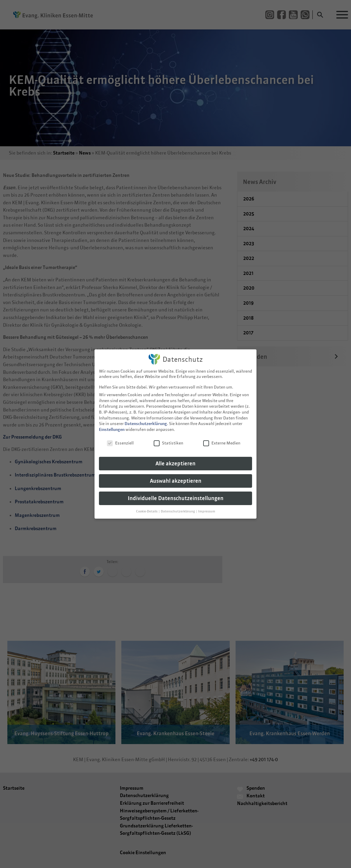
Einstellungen (112, 424)
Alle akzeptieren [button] (175, 459)
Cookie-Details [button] (147, 506)
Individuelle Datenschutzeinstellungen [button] (176, 493)
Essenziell (120, 438)
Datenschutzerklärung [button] (178, 506)
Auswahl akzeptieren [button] (176, 476)
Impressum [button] (207, 506)
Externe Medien (222, 438)
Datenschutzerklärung (146, 419)
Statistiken (168, 438)
